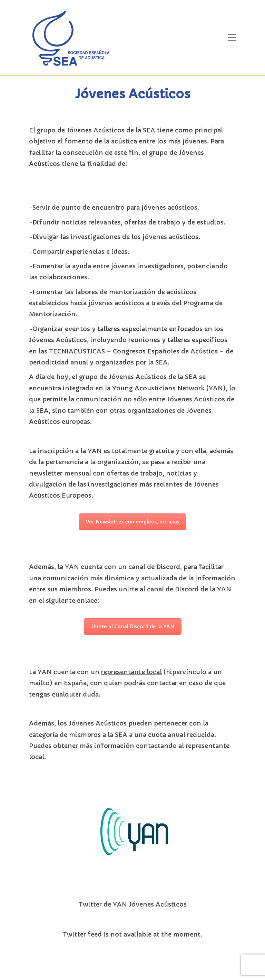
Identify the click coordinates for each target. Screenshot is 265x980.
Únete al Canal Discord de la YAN (133, 627)
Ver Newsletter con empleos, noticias (132, 522)
